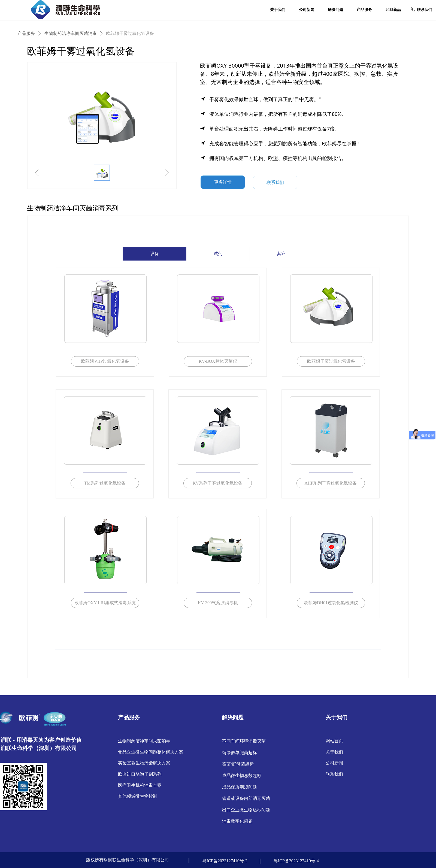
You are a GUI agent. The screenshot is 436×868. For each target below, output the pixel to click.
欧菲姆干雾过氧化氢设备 (130, 33)
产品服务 (26, 33)
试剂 (218, 254)
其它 (281, 254)
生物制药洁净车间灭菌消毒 (71, 33)
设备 (155, 254)
